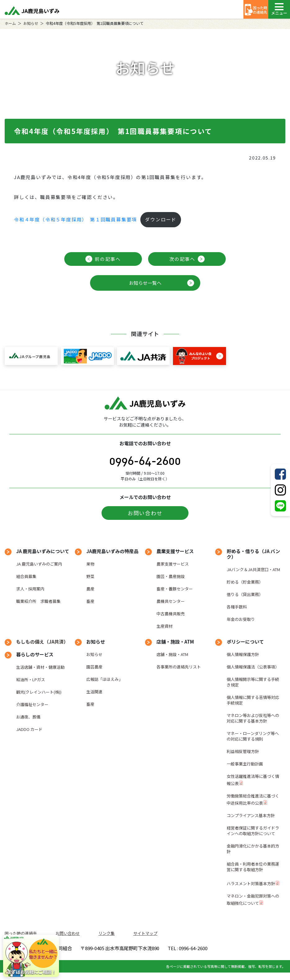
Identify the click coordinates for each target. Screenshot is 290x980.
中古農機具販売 (171, 614)
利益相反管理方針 (243, 751)
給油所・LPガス (31, 680)
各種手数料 (237, 607)
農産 (90, 589)
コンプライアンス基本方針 (251, 815)
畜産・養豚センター (175, 589)
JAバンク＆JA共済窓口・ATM (253, 569)
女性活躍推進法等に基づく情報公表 (253, 780)
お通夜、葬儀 (28, 717)
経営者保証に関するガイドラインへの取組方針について (253, 831)
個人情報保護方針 (243, 654)
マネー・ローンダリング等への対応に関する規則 (253, 736)
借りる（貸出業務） (245, 594)
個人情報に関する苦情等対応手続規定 (253, 700)
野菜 (90, 576)
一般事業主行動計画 (245, 764)
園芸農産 (94, 667)
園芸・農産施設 (171, 576)
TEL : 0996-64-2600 (176, 958)
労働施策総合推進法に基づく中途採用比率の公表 (253, 799)
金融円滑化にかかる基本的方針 (253, 849)
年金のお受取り (241, 619)
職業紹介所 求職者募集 (38, 601)
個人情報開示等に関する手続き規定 (253, 682)
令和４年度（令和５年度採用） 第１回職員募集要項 (75, 219)
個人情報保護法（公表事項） (253, 667)
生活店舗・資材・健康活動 (40, 667)
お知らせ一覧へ (145, 283)
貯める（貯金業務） (245, 582)
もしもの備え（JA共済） (42, 642)
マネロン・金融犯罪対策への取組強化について (253, 899)
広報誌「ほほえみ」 (104, 679)
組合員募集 (26, 576)
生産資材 (165, 626)
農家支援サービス (173, 564)
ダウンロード (161, 219)
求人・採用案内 (30, 589)
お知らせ (31, 23)
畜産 (90, 601)
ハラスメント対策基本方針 (251, 883)
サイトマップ (145, 933)
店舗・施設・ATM (172, 654)
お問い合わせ (145, 513)
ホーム (10, 23)
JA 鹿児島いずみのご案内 (39, 564)
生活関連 (94, 692)
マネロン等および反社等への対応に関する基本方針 (253, 718)
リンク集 (106, 933)
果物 (90, 564)
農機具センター (171, 601)
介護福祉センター (32, 704)
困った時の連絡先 (21, 933)
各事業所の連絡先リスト (179, 667)
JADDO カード (29, 729)
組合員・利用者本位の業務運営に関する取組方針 (253, 867)
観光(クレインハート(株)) (39, 692)
